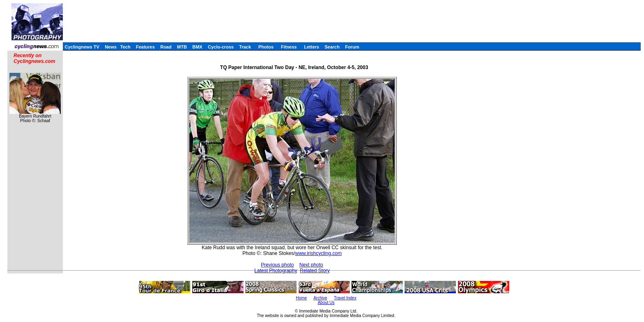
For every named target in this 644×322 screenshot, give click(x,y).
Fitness (289, 47)
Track (245, 47)
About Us (326, 302)
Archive (320, 298)
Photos (266, 47)
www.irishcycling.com (319, 253)
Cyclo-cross (221, 47)
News (111, 47)
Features (145, 47)
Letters (312, 47)
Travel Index (345, 298)
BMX (197, 47)
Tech (125, 47)
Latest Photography (276, 271)
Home (301, 298)
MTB (182, 47)
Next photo (311, 265)
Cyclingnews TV (82, 47)
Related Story (315, 271)
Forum (352, 47)
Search (332, 47)
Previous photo (277, 265)
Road (166, 47)
